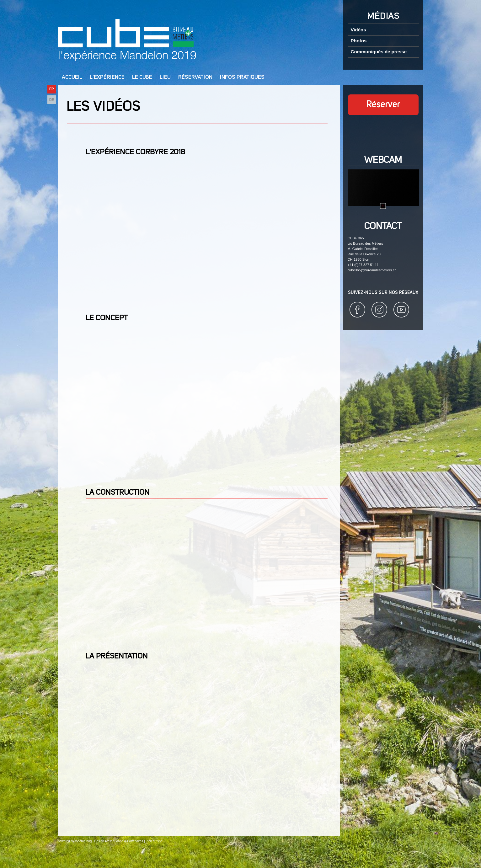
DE (52, 100)
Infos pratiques (242, 77)
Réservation (195, 77)
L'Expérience (107, 77)
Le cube (142, 77)
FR (52, 89)
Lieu (165, 77)
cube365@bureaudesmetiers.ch (372, 270)
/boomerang (83, 841)
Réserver (383, 105)
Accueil (72, 77)
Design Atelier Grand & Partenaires (119, 841)
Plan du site (154, 841)
